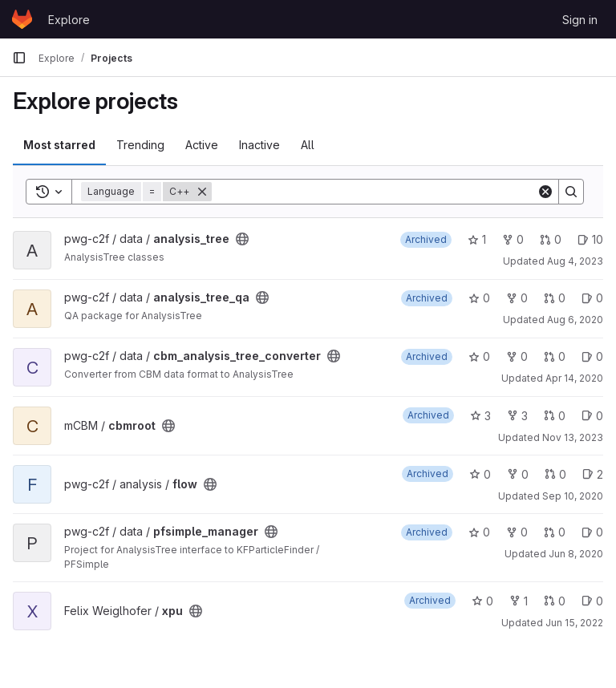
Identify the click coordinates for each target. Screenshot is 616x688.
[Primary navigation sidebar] (19, 58)
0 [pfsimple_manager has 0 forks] (517, 532)
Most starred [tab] (59, 145)
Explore (69, 20)
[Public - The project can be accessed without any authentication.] (242, 239)
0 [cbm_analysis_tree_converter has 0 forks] (517, 356)
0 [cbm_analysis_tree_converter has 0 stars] (479, 356)
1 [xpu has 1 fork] (519, 601)
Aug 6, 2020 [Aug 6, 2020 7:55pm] (575, 320)
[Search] (374, 192)
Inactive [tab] (259, 145)
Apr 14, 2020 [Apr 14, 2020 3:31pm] (574, 378)
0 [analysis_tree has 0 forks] (513, 239)
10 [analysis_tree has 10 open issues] (590, 239)
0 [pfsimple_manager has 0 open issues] (592, 532)
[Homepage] (22, 19)
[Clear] (545, 192)
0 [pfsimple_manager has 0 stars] (479, 532)
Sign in (580, 20)
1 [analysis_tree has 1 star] (477, 239)
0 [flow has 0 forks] (518, 474)
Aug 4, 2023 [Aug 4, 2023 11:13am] (575, 261)
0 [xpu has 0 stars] (482, 601)
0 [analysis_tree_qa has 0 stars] (479, 298)
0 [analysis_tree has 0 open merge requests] (551, 239)
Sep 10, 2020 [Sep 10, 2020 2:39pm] (573, 496)
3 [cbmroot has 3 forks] (517, 416)
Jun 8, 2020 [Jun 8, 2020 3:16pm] (576, 554)
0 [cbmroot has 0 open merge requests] (555, 416)
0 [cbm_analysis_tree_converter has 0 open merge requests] (555, 356)
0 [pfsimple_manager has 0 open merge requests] (555, 532)
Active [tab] (202, 145)
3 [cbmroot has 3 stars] (480, 416)
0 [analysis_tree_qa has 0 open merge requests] (555, 298)
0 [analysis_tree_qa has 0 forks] (517, 298)
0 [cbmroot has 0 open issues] (592, 416)
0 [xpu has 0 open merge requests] (555, 601)
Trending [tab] (140, 145)
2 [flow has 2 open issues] (593, 474)
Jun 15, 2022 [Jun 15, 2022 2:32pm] (574, 623)
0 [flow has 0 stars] (480, 474)
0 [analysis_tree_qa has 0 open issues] (592, 298)
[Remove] (202, 192)
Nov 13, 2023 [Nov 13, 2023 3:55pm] (573, 437)
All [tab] (308, 145)
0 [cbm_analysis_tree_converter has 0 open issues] (592, 356)
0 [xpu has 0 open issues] (592, 601)
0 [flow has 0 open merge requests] (555, 474)
